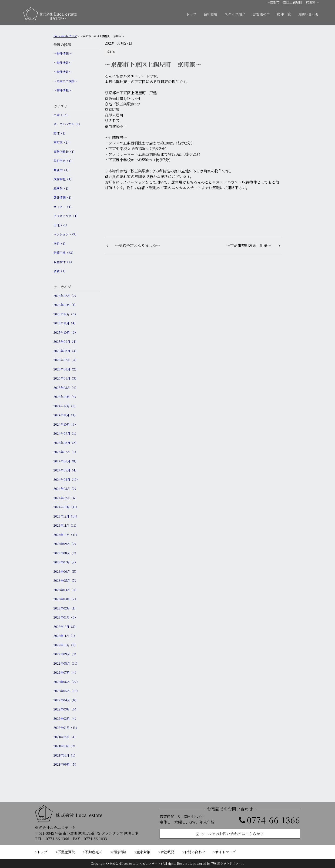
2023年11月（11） (66, 525)
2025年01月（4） (66, 397)
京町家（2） (62, 142)
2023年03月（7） (65, 599)
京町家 (111, 52)
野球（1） (60, 133)
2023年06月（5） (66, 571)
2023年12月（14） (66, 516)
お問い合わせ (308, 14)
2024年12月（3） (65, 406)
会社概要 (211, 14)
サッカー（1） (63, 207)
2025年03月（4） (66, 388)
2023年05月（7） (66, 580)
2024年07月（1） (65, 452)
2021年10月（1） (65, 755)
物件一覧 (284, 14)
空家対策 (143, 852)
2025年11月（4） (65, 323)
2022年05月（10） (66, 691)
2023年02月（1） (65, 608)
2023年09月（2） (66, 544)
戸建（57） (61, 115)
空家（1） (60, 244)
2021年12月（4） (65, 737)
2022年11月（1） (65, 636)
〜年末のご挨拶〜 (66, 81)
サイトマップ (225, 852)
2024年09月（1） (66, 433)
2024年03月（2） (66, 489)
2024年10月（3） (65, 424)
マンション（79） (66, 234)
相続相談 (119, 852)
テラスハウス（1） (66, 216)
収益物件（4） (64, 262)
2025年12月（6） (65, 314)
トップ (191, 14)
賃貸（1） (60, 271)
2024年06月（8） (66, 461)
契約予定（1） (63, 161)
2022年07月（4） (66, 672)
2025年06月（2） (66, 369)
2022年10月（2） (65, 645)
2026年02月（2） (66, 296)
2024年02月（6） (66, 498)
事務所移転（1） (65, 152)
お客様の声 (261, 14)
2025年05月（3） (66, 378)
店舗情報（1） (63, 197)
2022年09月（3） (66, 654)
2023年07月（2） (65, 562)
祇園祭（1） (62, 188)
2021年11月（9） (65, 746)
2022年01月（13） (66, 728)
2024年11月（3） (65, 415)
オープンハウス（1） (67, 124)
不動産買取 (66, 852)
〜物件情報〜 (63, 53)
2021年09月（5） (66, 764)
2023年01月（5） (65, 617)
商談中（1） (62, 170)
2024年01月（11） (66, 507)
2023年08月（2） (66, 553)
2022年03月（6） (66, 709)
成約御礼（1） (63, 179)
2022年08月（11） (66, 663)
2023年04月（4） (66, 590)
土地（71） (61, 225)
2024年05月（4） (66, 470)
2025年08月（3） (66, 351)
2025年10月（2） (65, 332)
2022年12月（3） (65, 627)
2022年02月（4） (66, 718)
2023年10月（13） (66, 535)
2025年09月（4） (66, 341)
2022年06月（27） (66, 682)
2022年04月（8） (66, 700)
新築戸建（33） (64, 253)
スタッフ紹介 (235, 14)
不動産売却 (94, 852)
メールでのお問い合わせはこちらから (230, 834)
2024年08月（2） (66, 443)
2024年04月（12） (66, 479)
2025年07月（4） (66, 360)
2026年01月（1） (65, 305)
